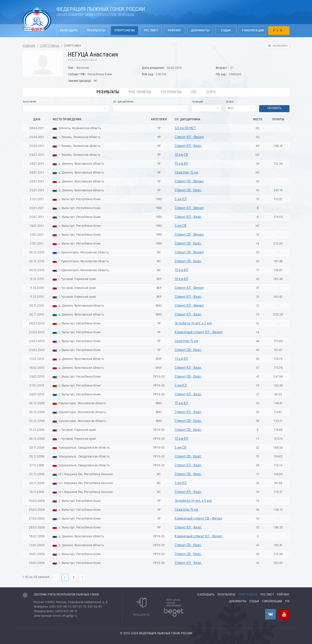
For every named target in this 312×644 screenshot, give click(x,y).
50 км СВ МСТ (185, 128)
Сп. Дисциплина (123, 102)
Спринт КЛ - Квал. (188, 146)
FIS (279, 31)
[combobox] (66, 108)
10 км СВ (181, 155)
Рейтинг (175, 31)
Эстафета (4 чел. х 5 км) (193, 324)
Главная (29, 46)
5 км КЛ (181, 199)
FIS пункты (171, 92)
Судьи (226, 31)
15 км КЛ (181, 359)
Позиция (198, 102)
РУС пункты (140, 92)
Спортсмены (125, 31)
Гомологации (253, 31)
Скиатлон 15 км (186, 173)
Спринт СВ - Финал (189, 182)
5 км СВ (180, 226)
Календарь (69, 31)
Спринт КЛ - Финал (189, 137)
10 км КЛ (181, 164)
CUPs (211, 92)
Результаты (96, 31)
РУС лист (151, 31)
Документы (200, 31)
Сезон (230, 102)
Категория (30, 102)
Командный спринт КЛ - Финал (198, 332)
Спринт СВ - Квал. (188, 190)
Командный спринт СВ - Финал (198, 519)
